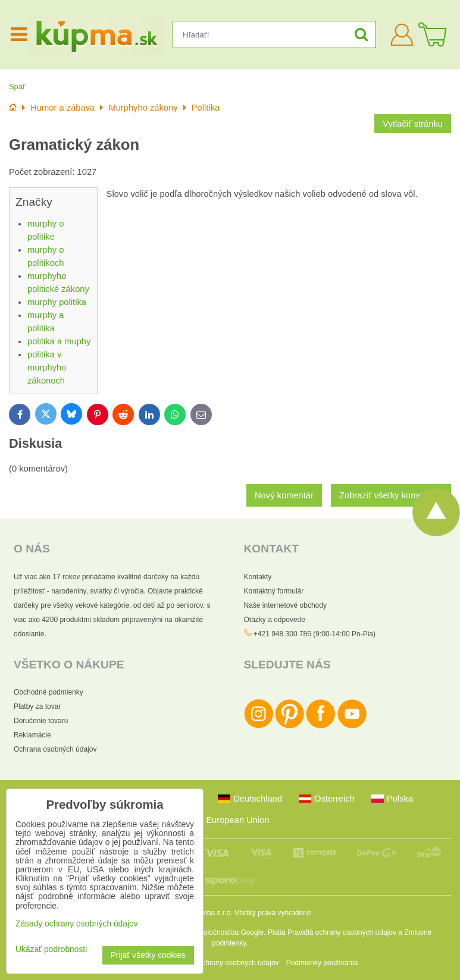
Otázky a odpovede (275, 620)
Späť (17, 87)
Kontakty (258, 577)
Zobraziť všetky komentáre (391, 495)
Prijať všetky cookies (148, 955)
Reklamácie (32, 735)
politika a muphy (59, 341)
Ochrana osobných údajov (55, 749)
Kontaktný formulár (274, 591)
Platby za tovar (37, 706)
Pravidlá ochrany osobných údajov (342, 932)
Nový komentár (284, 495)
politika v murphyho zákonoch (47, 367)
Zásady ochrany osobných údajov (226, 963)
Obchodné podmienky (48, 692)
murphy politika (57, 302)
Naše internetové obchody (285, 605)
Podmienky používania (322, 963)
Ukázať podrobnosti (51, 949)
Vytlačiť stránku (413, 124)
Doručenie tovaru (41, 721)
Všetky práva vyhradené (273, 913)
